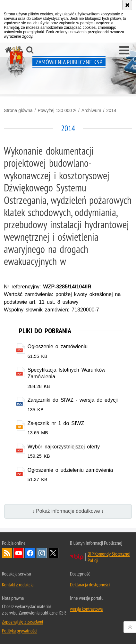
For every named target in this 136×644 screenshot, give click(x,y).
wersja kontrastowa (86, 609)
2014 (111, 110)
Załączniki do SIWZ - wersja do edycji (73, 400)
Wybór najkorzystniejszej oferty (64, 447)
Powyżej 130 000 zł (57, 110)
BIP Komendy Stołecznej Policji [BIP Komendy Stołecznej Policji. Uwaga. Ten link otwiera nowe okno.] (109, 557)
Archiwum (91, 110)
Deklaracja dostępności (90, 584)
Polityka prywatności (20, 631)
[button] (124, 51)
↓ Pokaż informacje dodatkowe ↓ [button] (68, 511)
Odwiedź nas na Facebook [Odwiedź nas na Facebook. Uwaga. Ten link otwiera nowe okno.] (30, 553)
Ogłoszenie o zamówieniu (58, 346)
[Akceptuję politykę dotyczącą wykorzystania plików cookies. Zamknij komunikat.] (127, 5)
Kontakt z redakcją (18, 584)
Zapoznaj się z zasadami (22, 622)
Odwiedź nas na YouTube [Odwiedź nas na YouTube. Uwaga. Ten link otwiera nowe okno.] (19, 553)
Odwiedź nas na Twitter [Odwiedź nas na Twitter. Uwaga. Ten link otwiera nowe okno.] (53, 553)
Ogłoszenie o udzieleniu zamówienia (70, 470)
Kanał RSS (7, 553)
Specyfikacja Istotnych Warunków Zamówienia (67, 373)
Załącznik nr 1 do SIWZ (56, 423)
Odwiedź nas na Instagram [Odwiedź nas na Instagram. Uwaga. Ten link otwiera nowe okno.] (42, 553)
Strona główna (18, 110)
